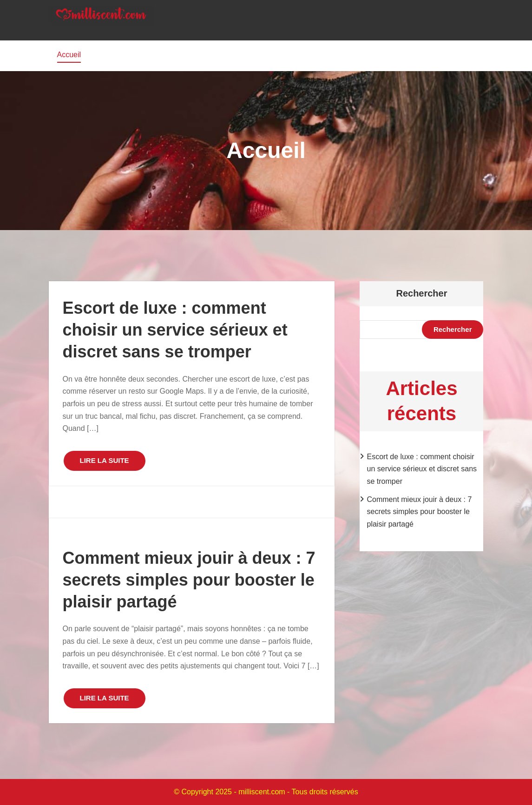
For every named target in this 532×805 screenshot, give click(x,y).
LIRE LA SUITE (105, 460)
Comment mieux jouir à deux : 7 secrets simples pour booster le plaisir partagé (189, 580)
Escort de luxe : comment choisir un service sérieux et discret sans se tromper (175, 330)
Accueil (69, 55)
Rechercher (421, 293)
